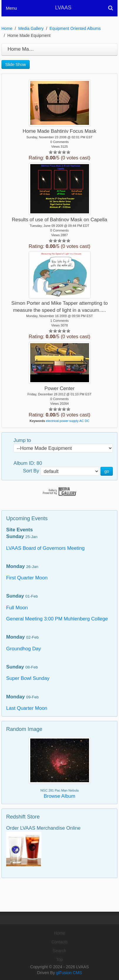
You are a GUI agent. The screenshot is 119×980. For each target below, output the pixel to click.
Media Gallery (31, 28)
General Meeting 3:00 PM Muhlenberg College (57, 619)
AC (82, 421)
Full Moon (17, 608)
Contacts (59, 942)
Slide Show (16, 64)
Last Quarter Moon (27, 708)
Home (7, 28)
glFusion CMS (69, 973)
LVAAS (63, 8)
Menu (11, 8)
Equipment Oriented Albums (75, 28)
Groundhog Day (24, 649)
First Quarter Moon (27, 578)
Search (59, 951)
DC (87, 421)
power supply (69, 421)
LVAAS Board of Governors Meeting (45, 548)
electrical (52, 421)
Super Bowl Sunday (28, 678)
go (107, 471)
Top (59, 959)
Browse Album (59, 796)
